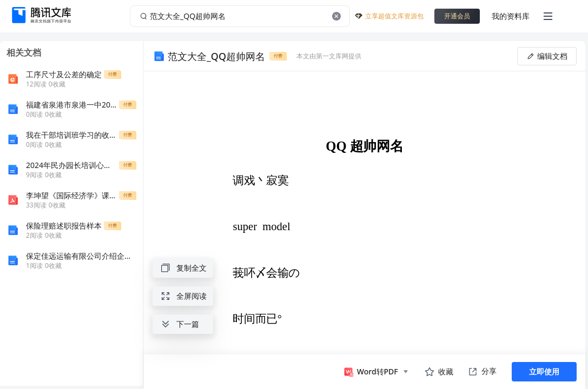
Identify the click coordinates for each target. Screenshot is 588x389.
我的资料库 (511, 16)
